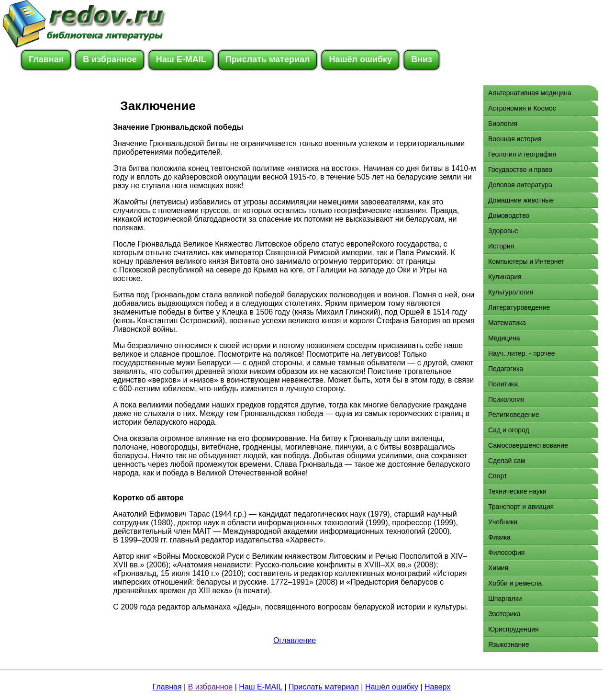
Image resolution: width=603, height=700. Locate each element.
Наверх (437, 687)
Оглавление (295, 640)
